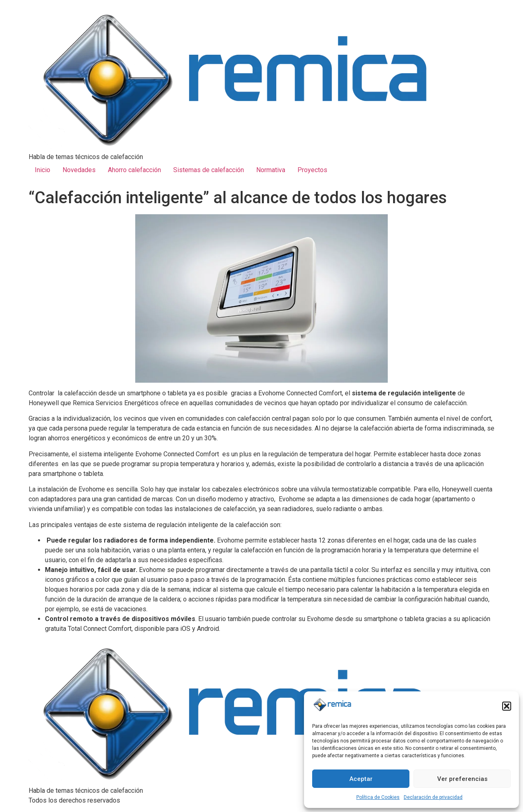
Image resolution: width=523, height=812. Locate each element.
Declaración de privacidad (433, 797)
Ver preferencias (462, 779)
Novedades (79, 170)
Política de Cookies (378, 797)
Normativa (271, 170)
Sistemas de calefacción (209, 170)
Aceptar (361, 779)
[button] (507, 706)
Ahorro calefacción (134, 170)
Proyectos (312, 170)
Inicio (42, 170)
